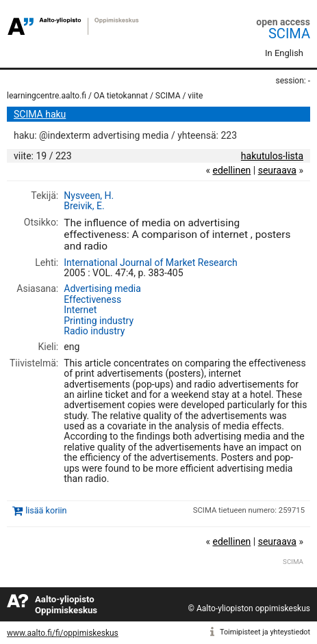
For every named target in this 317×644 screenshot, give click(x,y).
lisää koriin (46, 511)
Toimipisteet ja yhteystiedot (265, 632)
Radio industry (94, 331)
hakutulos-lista (272, 156)
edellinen (231, 170)
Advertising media (102, 289)
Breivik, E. (84, 206)
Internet (80, 310)
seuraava (277, 170)
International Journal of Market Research (151, 263)
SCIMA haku (40, 114)
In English (284, 53)
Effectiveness (92, 299)
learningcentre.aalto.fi (47, 96)
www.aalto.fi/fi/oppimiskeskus (63, 633)
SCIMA (289, 33)
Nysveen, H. (89, 196)
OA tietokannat (121, 96)
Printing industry (99, 321)
